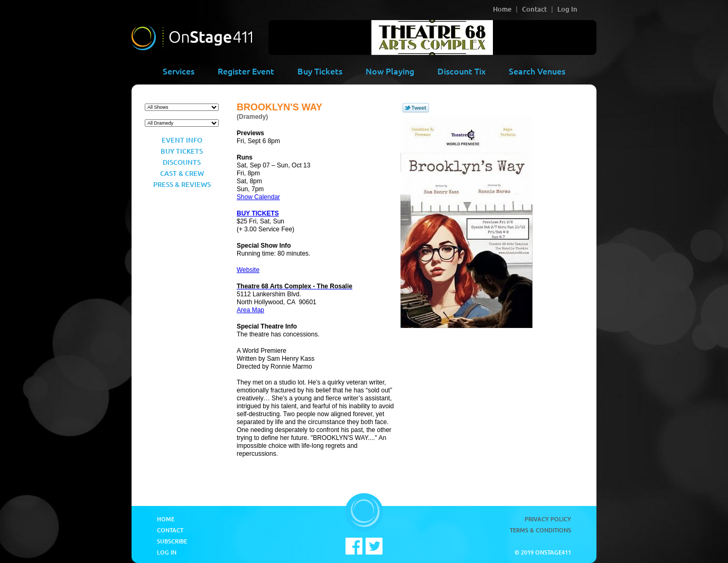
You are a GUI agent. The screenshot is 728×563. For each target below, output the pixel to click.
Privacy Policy (548, 519)
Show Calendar (258, 197)
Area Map (250, 310)
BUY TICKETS (258, 213)
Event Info (182, 140)
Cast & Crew (182, 173)
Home (502, 9)
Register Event (246, 71)
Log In (567, 9)
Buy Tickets (320, 71)
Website (248, 270)
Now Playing (390, 71)
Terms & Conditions (540, 530)
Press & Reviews (182, 184)
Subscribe (172, 541)
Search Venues (537, 71)
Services (179, 71)
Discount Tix (461, 71)
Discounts (182, 162)
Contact (534, 9)
